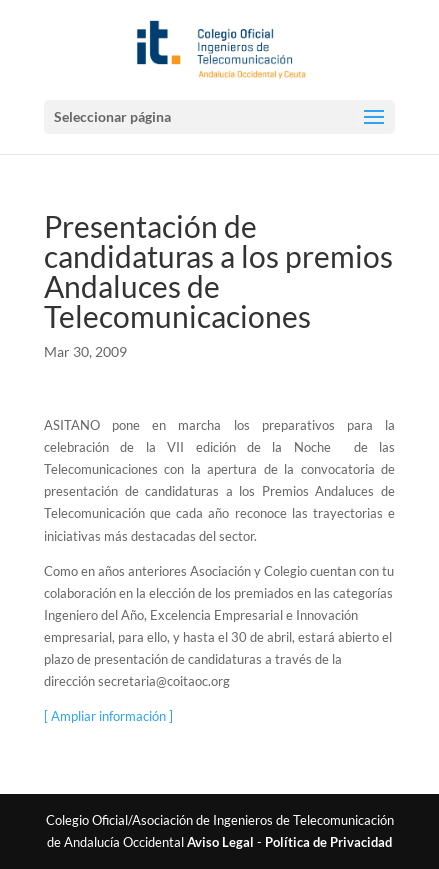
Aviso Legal (220, 842)
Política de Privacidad (328, 842)
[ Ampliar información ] (108, 716)
